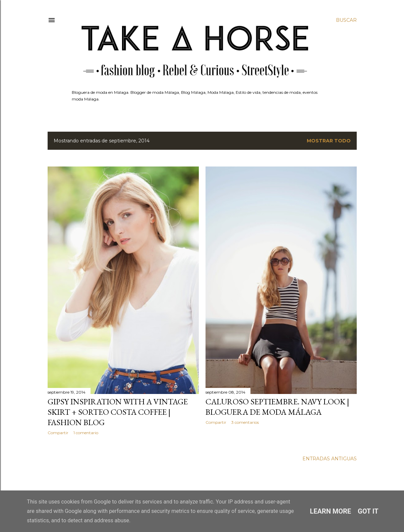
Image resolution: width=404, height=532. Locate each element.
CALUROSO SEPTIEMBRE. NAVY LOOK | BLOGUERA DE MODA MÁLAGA (277, 407)
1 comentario (86, 433)
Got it (368, 511)
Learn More (330, 511)
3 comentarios (245, 422)
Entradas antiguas (330, 459)
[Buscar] (346, 20)
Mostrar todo (329, 141)
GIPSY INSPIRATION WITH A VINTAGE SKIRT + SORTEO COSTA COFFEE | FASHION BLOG (118, 412)
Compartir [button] (58, 433)
